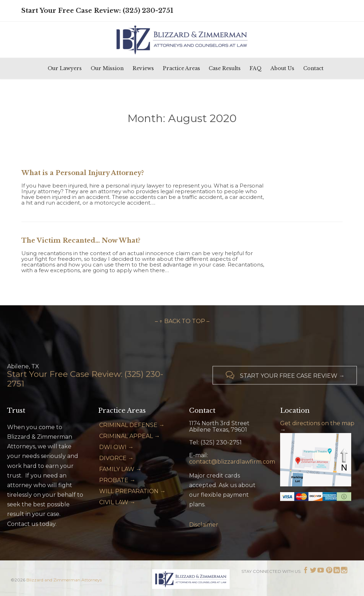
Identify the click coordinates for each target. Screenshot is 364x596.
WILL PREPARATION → (132, 491)
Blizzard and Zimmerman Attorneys (64, 580)
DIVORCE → (116, 458)
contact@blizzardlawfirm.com (232, 462)
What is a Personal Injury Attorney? (83, 173)
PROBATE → (117, 480)
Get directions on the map (317, 423)
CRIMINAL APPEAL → (130, 436)
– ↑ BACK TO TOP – (182, 321)
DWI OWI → (116, 447)
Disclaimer (204, 525)
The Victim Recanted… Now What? (81, 241)
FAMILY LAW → (120, 469)
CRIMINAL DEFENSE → (132, 425)
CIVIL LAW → (117, 502)
